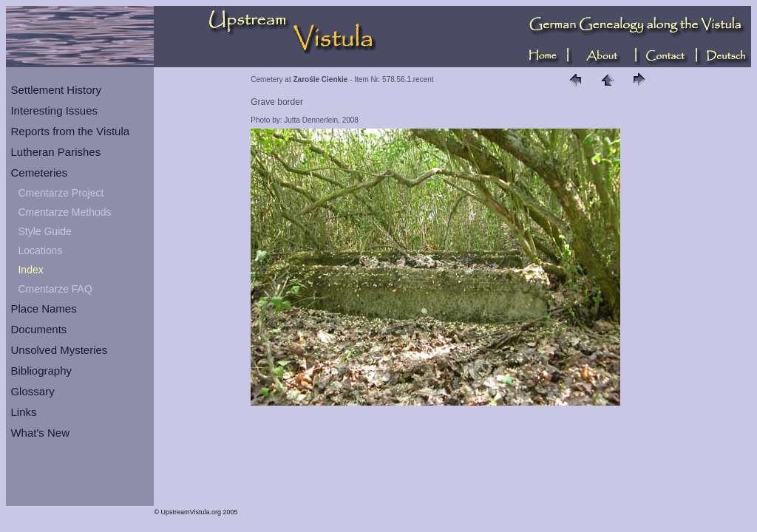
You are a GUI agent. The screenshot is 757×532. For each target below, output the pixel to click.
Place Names (43, 308)
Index (30, 270)
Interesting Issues (54, 110)
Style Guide (44, 231)
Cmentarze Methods (64, 212)
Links (23, 412)
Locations (40, 250)
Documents (38, 329)
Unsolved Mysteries (59, 350)
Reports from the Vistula (70, 131)
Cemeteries (39, 173)
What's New (40, 433)
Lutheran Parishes (55, 152)
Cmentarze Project (61, 193)
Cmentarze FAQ (55, 289)
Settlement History (56, 90)
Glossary (32, 391)
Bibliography (41, 371)
